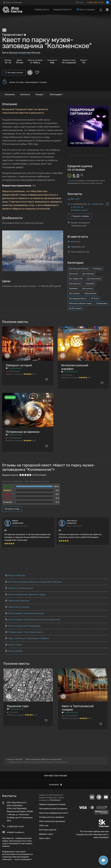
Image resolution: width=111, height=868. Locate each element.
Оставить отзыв (12, 509)
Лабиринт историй (19, 365)
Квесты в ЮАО (14, 651)
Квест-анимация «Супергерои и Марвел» (27, 638)
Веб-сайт (75, 199)
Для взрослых (75, 284)
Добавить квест (46, 834)
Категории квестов (48, 830)
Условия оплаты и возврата (52, 817)
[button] (61, 233)
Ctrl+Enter (55, 800)
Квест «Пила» (14, 645)
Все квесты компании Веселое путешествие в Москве (33, 582)
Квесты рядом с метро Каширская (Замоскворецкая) (33, 620)
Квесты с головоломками (19, 588)
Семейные (73, 289)
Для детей (73, 274)
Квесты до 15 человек (17, 607)
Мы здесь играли (14, 72)
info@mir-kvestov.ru (16, 832)
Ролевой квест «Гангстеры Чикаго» (24, 632)
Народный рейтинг (63, 9)
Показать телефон (80, 216)
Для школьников (94, 279)
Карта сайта (45, 838)
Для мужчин (88, 289)
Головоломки (102, 303)
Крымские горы (18, 706)
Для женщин (74, 293)
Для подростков (76, 279)
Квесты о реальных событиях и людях (25, 594)
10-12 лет (95, 299)
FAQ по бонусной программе (52, 821)
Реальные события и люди (80, 303)
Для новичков (88, 274)
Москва (80, 2)
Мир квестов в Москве (56, 776)
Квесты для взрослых (17, 601)
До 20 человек (75, 308)
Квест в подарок (86, 9)
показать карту (79, 210)
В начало (56, 785)
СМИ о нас (44, 825)
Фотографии (57, 94)
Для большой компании (79, 269)
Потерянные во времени (23, 432)
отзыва (71, 181)
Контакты (25, 95)
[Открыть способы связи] (103, 860)
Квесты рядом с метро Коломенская (25, 613)
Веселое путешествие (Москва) (25, 53)
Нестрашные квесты (78, 299)
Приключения (90, 293)
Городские (90, 284)
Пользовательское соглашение (53, 809)
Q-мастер (8, 502)
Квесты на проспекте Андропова (23, 626)
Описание (10, 95)
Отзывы (40, 94)
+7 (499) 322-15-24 (95, 2)
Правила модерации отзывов (52, 804)
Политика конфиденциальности (54, 813)
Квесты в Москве (15, 576)
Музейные (98, 269)
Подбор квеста (42, 9)
